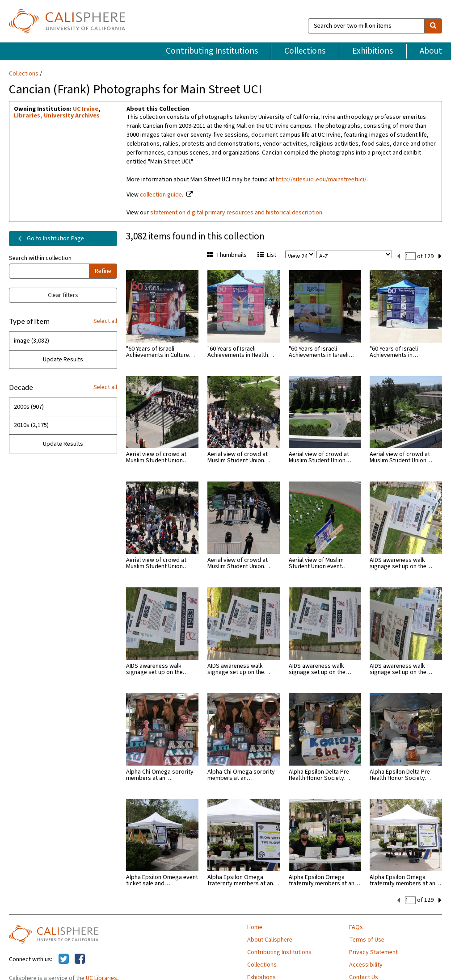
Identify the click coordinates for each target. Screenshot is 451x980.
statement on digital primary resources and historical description (236, 213)
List (267, 255)
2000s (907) (29, 407)
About (431, 51)
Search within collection (40, 258)
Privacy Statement (373, 951)
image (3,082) (32, 341)
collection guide (161, 195)
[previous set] (398, 255)
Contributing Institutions (212, 51)
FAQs (356, 926)
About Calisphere (270, 939)
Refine (103, 271)
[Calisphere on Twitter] (64, 959)
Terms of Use (367, 939)
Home (255, 926)
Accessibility (366, 964)
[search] (433, 26)
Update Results (63, 360)
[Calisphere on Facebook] (80, 959)
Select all (105, 321)
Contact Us (364, 976)
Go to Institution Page (49, 239)
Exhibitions (373, 51)
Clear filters (63, 295)
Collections (305, 51)
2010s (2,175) (31, 425)
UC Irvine (86, 109)
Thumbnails (227, 255)
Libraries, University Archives (57, 116)
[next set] (440, 255)
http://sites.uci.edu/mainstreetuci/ (321, 180)
